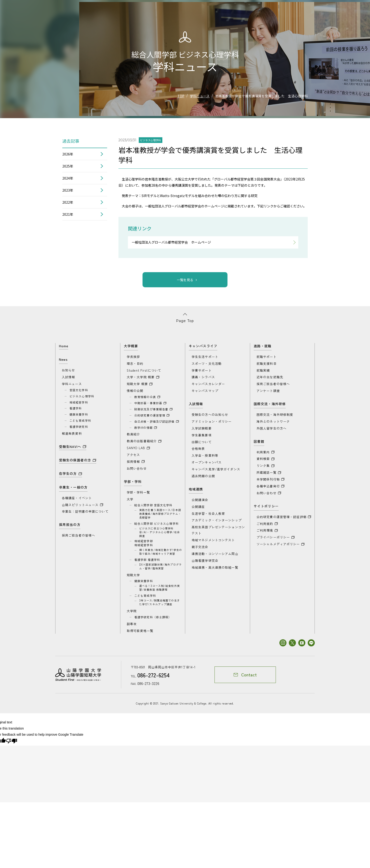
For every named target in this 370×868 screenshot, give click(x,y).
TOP (181, 96)
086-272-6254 (152, 679)
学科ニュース (200, 96)
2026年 (68, 154)
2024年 (68, 178)
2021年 (68, 214)
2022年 (68, 202)
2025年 (68, 166)
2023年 (68, 190)
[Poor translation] (12, 745)
